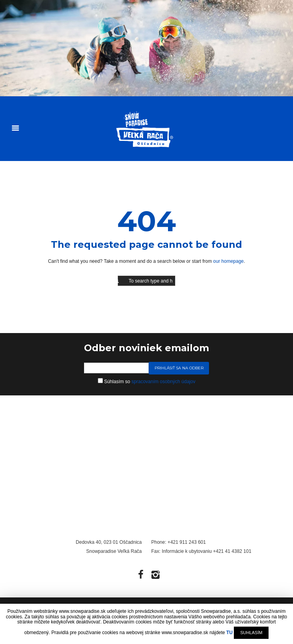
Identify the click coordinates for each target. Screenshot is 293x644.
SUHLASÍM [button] (251, 633)
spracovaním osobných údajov (163, 382)
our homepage (229, 261)
